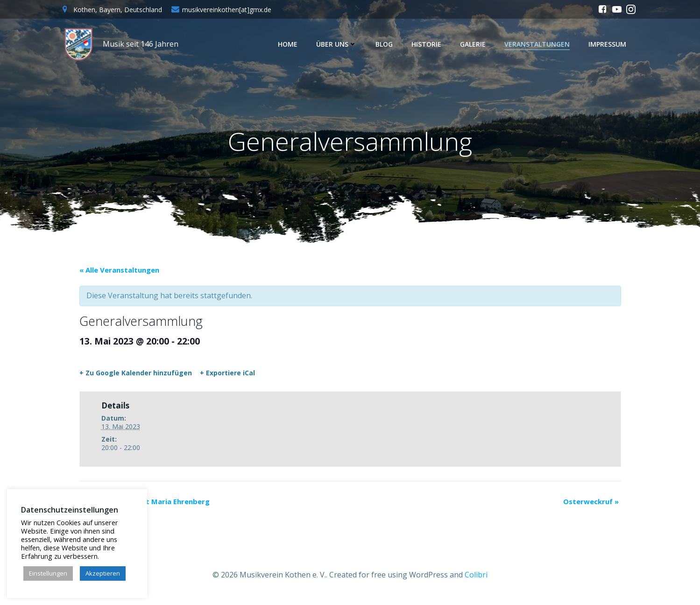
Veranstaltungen (539, 44)
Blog (386, 44)
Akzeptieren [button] (103, 573)
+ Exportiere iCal (227, 376)
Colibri (476, 577)
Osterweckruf (591, 504)
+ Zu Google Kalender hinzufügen (136, 376)
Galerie (475, 44)
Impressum (610, 44)
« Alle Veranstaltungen (119, 273)
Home (290, 44)
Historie (429, 44)
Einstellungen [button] (48, 573)
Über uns (339, 44)
